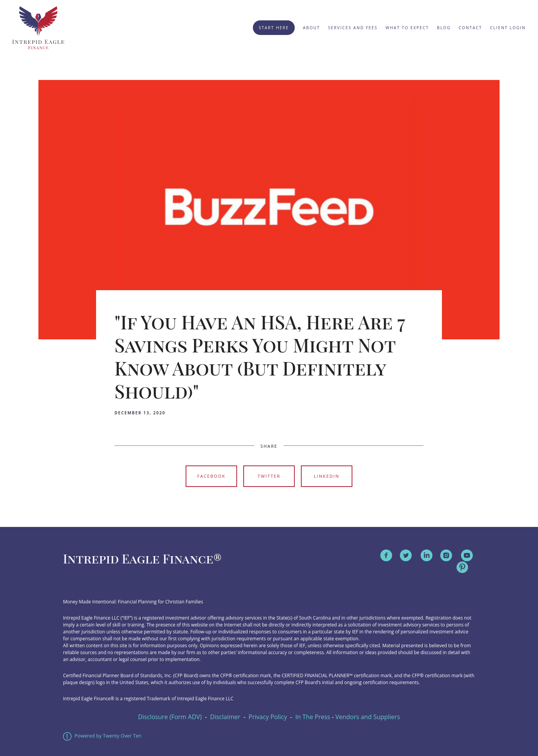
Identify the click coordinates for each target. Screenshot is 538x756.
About (311, 28)
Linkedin (327, 476)
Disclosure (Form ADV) (170, 717)
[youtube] (467, 555)
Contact (471, 28)
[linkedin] (427, 555)
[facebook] (386, 555)
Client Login (508, 28)
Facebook (211, 476)
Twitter (269, 476)
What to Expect (407, 28)
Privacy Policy (268, 717)
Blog (444, 28)
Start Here (274, 28)
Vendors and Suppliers (368, 717)
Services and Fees (353, 28)
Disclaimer (225, 717)
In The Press (313, 717)
